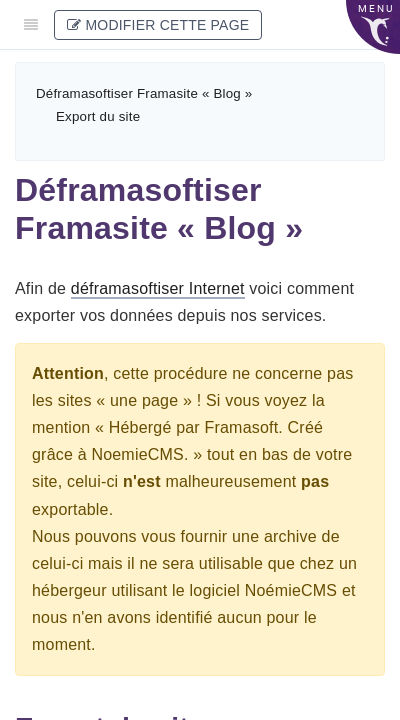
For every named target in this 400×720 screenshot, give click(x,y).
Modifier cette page (158, 25)
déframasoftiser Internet (158, 288)
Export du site (98, 116)
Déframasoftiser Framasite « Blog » (144, 93)
